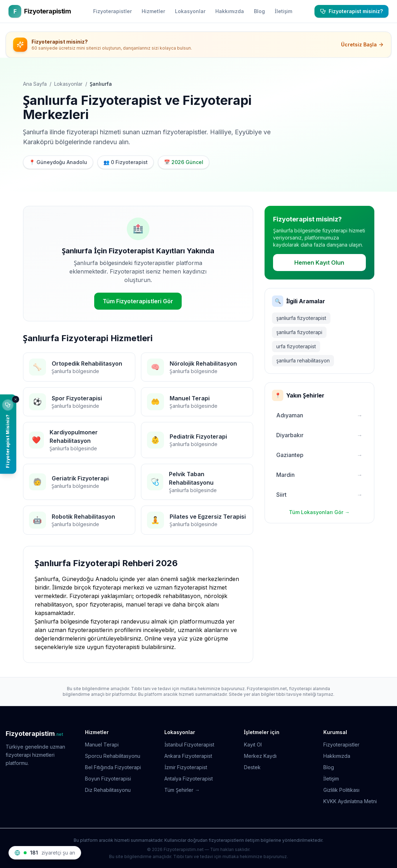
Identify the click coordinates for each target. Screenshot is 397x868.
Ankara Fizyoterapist (188, 756)
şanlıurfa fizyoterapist (301, 318)
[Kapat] (16, 399)
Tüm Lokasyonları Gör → (319, 512)
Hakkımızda (230, 11)
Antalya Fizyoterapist (189, 779)
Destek (252, 767)
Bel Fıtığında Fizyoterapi (113, 767)
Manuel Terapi (102, 745)
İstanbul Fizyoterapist (189, 745)
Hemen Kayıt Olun (319, 263)
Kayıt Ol (253, 745)
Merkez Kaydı (260, 756)
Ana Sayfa (35, 84)
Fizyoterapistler (112, 11)
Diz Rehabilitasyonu (108, 790)
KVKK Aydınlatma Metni (350, 801)
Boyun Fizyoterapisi (108, 779)
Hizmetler (153, 11)
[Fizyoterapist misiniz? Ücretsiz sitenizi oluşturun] (8, 434)
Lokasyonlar (190, 11)
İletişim (284, 11)
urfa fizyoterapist (296, 346)
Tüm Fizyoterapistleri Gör (138, 301)
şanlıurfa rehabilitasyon (303, 360)
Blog (259, 11)
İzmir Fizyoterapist (186, 767)
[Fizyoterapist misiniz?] (351, 11)
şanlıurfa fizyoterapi (299, 332)
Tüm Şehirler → (182, 790)
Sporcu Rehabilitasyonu (113, 756)
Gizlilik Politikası (341, 790)
